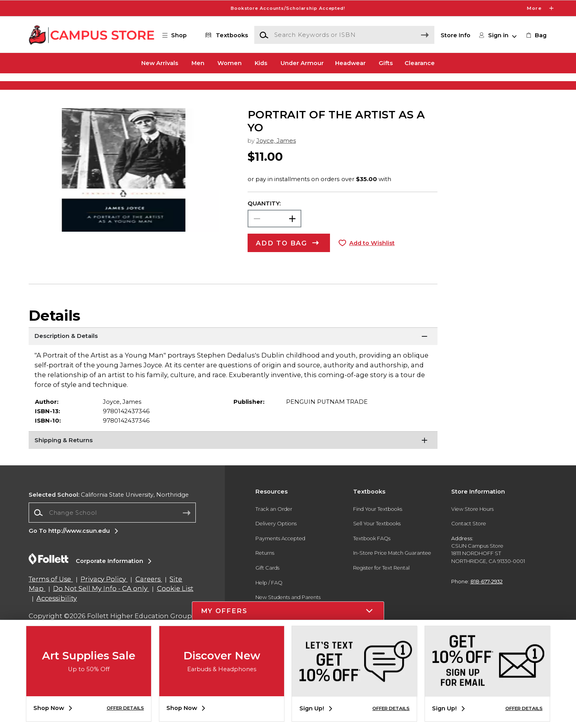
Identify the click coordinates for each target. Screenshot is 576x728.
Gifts (386, 63)
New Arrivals (160, 63)
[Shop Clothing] (100, 87)
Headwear (350, 63)
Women (230, 63)
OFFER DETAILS (125, 708)
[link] (536, 35)
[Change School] (112, 537)
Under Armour (302, 63)
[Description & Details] (233, 362)
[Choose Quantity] (275, 243)
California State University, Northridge (109, 520)
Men (198, 63)
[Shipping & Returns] (233, 466)
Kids (261, 63)
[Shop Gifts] (476, 87)
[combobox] (112, 538)
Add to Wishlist (372, 268)
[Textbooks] (225, 35)
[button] (179, 35)
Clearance (420, 63)
